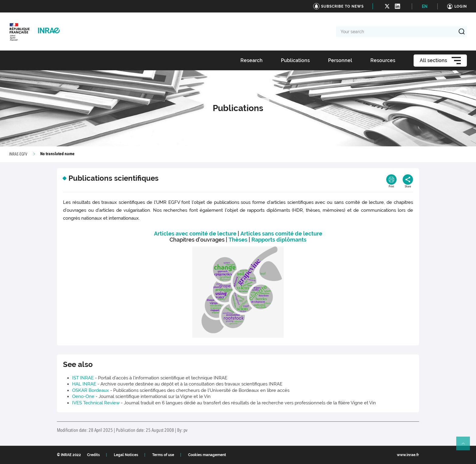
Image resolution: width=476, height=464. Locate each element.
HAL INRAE (84, 384)
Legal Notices (126, 455)
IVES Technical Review (96, 403)
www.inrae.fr (408, 455)
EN (425, 6)
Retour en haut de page (466, 446)
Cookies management (207, 455)
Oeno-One (83, 396)
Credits (93, 455)
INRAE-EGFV (18, 154)
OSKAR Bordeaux (91, 390)
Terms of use (163, 455)
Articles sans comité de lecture (281, 234)
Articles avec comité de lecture (195, 234)
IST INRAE (83, 378)
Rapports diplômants (279, 240)
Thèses (238, 240)
